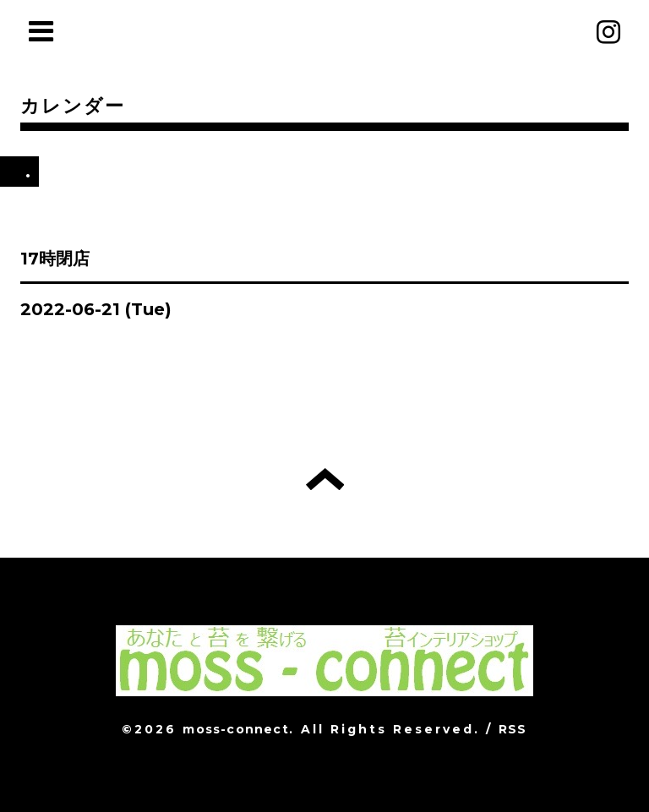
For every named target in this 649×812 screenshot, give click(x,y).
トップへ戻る (325, 479)
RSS (513, 729)
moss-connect (235, 729)
